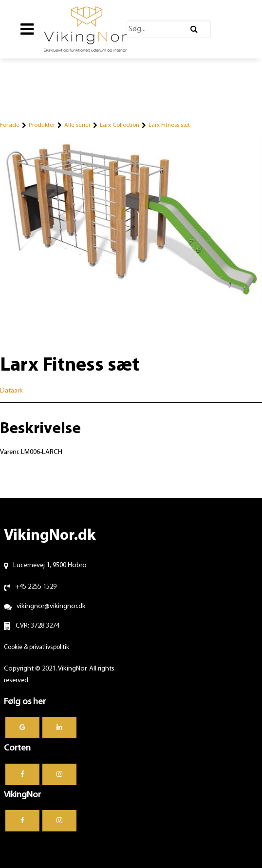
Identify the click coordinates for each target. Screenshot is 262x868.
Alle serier (77, 125)
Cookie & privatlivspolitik (37, 647)
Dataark (11, 391)
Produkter (42, 125)
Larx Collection (120, 125)
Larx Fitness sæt (169, 125)
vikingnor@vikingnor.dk (51, 606)
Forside (10, 125)
